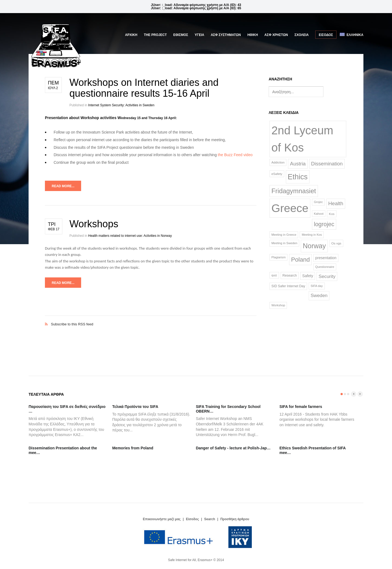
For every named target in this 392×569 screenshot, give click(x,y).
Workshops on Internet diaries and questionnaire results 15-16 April (144, 88)
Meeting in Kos (312, 235)
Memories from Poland (133, 448)
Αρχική (131, 35)
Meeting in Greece (284, 235)
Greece (290, 208)
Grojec (318, 202)
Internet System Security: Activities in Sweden (121, 105)
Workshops (94, 224)
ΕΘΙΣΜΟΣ (181, 35)
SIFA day (317, 286)
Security (327, 276)
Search (210, 519)
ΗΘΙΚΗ (253, 35)
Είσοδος (326, 35)
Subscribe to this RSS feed (151, 318)
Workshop (278, 305)
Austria (298, 164)
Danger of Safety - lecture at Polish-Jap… (233, 448)
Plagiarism (278, 257)
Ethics (298, 177)
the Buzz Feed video (235, 155)
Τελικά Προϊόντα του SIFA (135, 407)
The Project (155, 35)
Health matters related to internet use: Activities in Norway (130, 236)
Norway (314, 246)
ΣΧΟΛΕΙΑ (302, 35)
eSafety (277, 174)
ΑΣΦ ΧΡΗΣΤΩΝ (276, 35)
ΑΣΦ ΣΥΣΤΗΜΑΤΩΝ (226, 35)
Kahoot (319, 214)
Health (336, 203)
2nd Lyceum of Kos (302, 139)
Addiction (278, 162)
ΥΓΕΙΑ (199, 35)
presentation (326, 258)
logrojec (324, 224)
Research (290, 276)
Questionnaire (325, 267)
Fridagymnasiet (294, 191)
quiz (274, 275)
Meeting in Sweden (284, 243)
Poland (300, 260)
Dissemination (327, 164)
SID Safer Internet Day (288, 286)
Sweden (319, 295)
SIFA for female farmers (301, 407)
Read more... (63, 186)
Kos (332, 214)
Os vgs (336, 243)
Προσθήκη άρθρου (235, 519)
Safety (308, 276)
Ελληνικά (352, 35)
